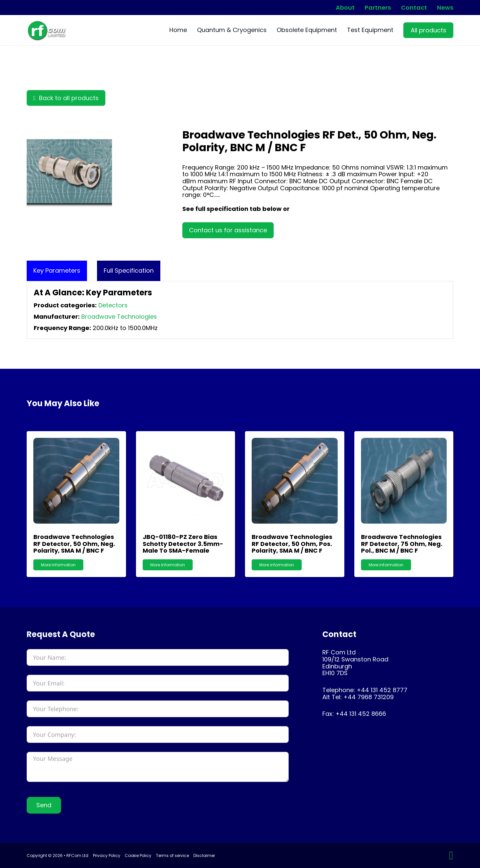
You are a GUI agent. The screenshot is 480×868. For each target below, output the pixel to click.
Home (178, 30)
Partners (378, 8)
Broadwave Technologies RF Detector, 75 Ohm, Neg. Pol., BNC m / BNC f (402, 544)
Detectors (113, 305)
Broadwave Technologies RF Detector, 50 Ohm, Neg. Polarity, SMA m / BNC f (74, 544)
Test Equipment (370, 30)
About (345, 8)
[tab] (57, 271)
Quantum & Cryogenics (232, 30)
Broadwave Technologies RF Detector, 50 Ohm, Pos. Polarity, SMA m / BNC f (292, 544)
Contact (414, 8)
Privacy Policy (107, 856)
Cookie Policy (138, 856)
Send (44, 805)
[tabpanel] (240, 310)
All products (428, 30)
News (445, 8)
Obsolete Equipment (307, 30)
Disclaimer (204, 856)
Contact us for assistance (228, 230)
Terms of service (172, 856)
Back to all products (66, 98)
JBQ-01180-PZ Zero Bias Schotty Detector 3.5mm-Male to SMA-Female (183, 544)
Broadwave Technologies (119, 317)
